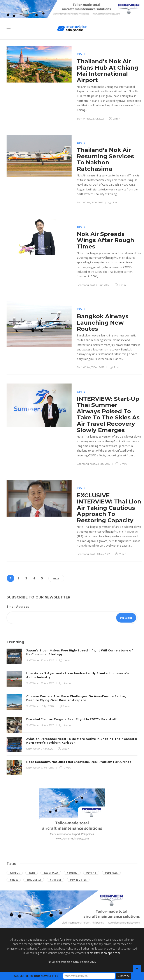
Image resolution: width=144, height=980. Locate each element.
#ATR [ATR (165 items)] (32, 873)
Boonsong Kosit (86, 285)
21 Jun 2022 (103, 285)
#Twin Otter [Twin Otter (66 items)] (78, 880)
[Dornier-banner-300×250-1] (72, 815)
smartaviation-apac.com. (105, 953)
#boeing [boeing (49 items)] (72, 873)
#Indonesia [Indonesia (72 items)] (34, 880)
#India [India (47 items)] (14, 880)
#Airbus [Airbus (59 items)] (15, 873)
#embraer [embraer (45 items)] (111, 873)
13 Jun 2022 (98, 367)
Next (56, 578)
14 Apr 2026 (47, 725)
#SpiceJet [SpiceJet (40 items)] (55, 880)
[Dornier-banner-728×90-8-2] (72, 8)
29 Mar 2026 (47, 768)
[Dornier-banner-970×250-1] (72, 909)
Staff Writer (83, 119)
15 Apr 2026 (47, 706)
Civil (81, 54)
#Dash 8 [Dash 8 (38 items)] (91, 873)
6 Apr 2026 (47, 749)
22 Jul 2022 (97, 119)
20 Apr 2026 (47, 660)
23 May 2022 (103, 464)
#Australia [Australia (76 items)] (51, 873)
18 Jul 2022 (97, 202)
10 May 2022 (103, 554)
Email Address (18, 606)
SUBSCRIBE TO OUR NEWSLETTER (36, 976)
